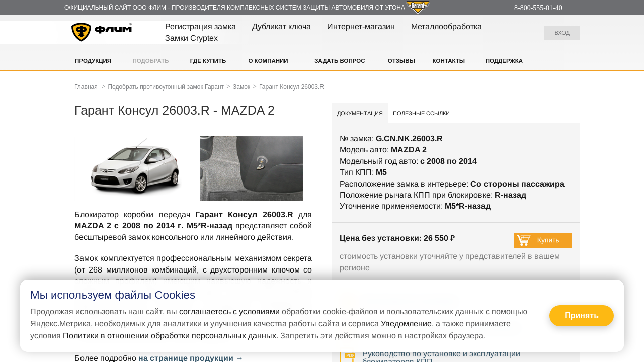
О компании (268, 61)
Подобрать (150, 61)
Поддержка (504, 61)
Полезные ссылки (421, 113)
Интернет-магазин (361, 26)
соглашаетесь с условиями (229, 311)
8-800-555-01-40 (538, 8)
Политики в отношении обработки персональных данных (170, 336)
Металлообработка (447, 26)
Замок (242, 87)
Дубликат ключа (281, 26)
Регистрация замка (200, 26)
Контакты (449, 61)
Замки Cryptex (191, 38)
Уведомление (406, 324)
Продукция (93, 61)
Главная (86, 87)
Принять (582, 315)
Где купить (208, 61)
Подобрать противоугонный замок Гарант (166, 87)
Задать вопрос (340, 61)
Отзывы (401, 61)
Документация (360, 113)
